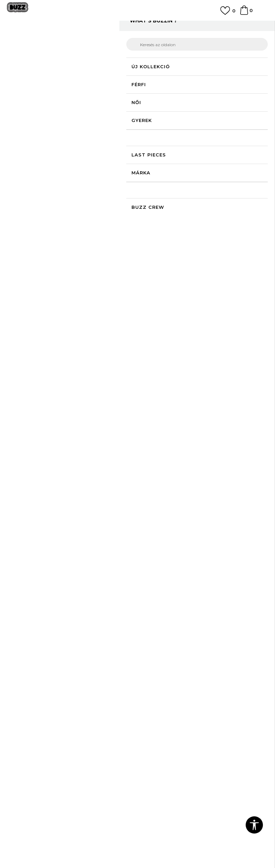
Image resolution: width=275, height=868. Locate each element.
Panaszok (153, 680)
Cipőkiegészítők (150, 42)
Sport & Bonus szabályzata (39, 743)
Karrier (149, 753)
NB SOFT (160, 849)
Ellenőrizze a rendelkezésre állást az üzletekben (200, 265)
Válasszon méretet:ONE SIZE (177, 162)
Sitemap (151, 763)
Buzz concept (158, 724)
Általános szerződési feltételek (43, 724)
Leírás (200, 238)
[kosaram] (244, 13)
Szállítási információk (166, 661)
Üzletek (150, 743)
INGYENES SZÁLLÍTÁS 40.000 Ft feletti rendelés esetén (137, 25)
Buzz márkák (157, 734)
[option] (137, 26)
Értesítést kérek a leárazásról (237, 129)
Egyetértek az (62, 602)
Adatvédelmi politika (31, 734)
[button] (255, 206)
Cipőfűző (180, 42)
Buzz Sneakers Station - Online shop (43, 42)
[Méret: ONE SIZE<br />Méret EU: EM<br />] (151, 173)
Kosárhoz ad (191, 206)
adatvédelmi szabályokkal (78, 602)
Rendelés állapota (163, 651)
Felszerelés (119, 42)
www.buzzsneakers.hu (96, 849)
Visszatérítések (159, 670)
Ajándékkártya (158, 690)
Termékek (94, 42)
